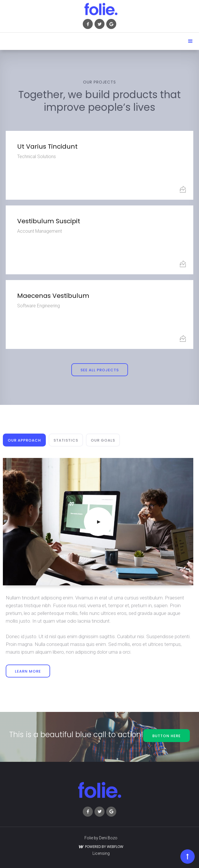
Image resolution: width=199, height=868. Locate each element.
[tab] (24, 440)
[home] (99, 9)
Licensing (101, 853)
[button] (190, 41)
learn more (28, 671)
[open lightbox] (98, 522)
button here (167, 736)
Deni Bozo (108, 838)
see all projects (100, 370)
